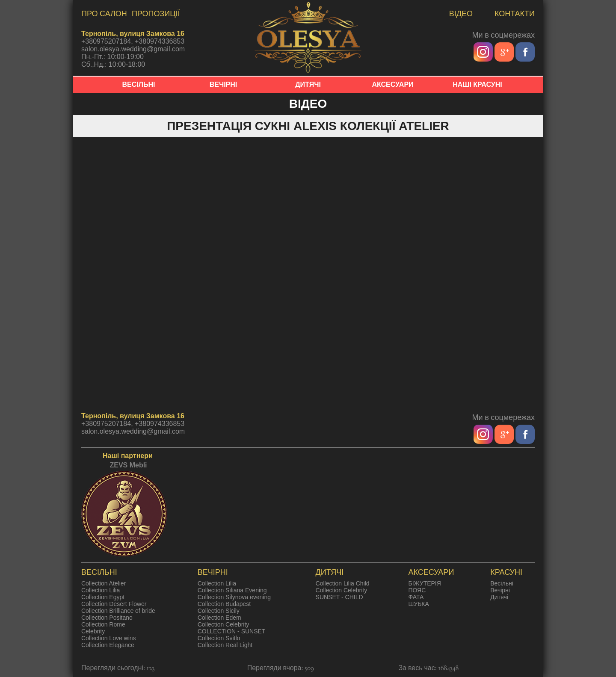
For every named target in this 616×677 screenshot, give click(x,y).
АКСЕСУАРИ (392, 84)
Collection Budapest (224, 604)
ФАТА (416, 597)
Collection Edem (219, 618)
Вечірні (500, 590)
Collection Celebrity (224, 624)
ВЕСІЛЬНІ (139, 84)
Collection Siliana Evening (232, 590)
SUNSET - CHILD (339, 597)
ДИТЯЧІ (308, 84)
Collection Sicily (219, 611)
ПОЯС (417, 590)
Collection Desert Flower (114, 604)
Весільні (502, 583)
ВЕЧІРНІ (224, 84)
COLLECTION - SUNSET (232, 631)
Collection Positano (107, 618)
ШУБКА (418, 604)
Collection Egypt (103, 597)
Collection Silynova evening (234, 597)
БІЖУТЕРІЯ (424, 583)
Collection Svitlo (219, 638)
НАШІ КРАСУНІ (477, 84)
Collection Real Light (225, 645)
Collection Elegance (108, 645)
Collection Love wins (109, 638)
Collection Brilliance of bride (118, 611)
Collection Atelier (104, 583)
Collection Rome (103, 624)
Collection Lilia (101, 590)
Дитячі (499, 597)
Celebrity (93, 631)
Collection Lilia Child (343, 583)
